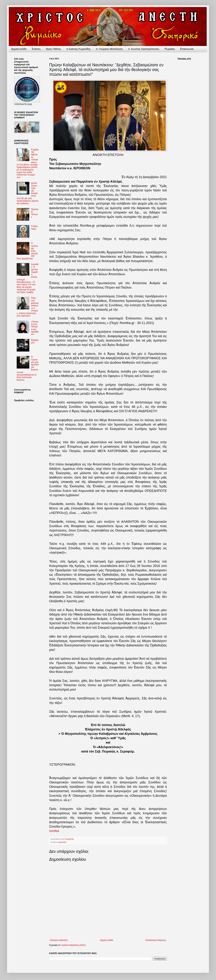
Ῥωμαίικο (170, 49)
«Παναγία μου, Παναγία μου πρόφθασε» (35, 328)
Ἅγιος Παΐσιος (54, 49)
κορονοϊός (62, 842)
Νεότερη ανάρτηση (59, 940)
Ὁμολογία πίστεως (35, 213)
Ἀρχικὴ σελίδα (19, 49)
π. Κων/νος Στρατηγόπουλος (144, 49)
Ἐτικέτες (36, 49)
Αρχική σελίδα (107, 940)
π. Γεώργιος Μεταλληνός (109, 49)
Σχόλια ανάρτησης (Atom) (74, 945)
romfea (54, 831)
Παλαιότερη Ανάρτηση (156, 940)
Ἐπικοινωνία (187, 49)
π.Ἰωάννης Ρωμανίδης (78, 49)
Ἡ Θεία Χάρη (34, 228)
